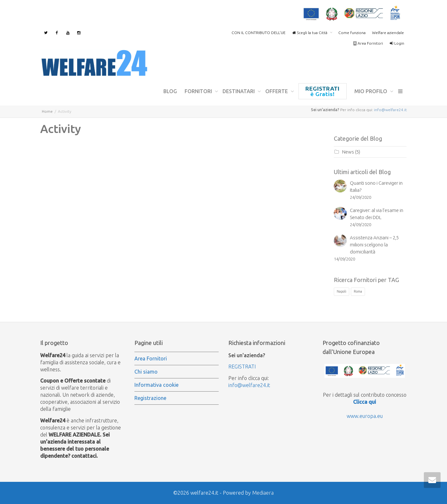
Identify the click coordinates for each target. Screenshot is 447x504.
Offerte (277, 91)
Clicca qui (365, 402)
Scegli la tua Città (310, 33)
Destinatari (239, 91)
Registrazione (323, 91)
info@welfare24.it (390, 110)
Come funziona (352, 33)
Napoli (342, 291)
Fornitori (199, 91)
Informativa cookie (156, 385)
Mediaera (263, 493)
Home (47, 111)
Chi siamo (146, 372)
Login (397, 43)
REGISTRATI (242, 367)
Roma (358, 291)
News (348, 152)
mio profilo (371, 91)
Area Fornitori (368, 43)
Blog (170, 91)
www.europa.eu (365, 416)
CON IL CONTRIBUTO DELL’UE (259, 33)
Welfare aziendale (388, 33)
